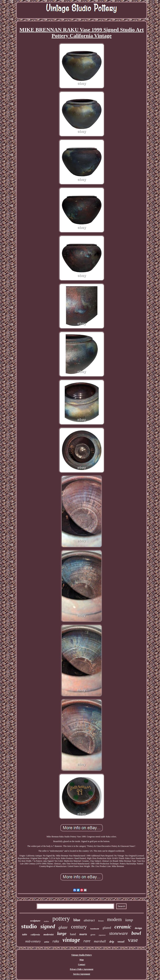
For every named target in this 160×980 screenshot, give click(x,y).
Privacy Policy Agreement (81, 969)
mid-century (33, 941)
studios (46, 921)
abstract (89, 920)
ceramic (123, 927)
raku (56, 941)
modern (114, 919)
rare (87, 941)
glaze (63, 927)
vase (133, 940)
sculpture (35, 921)
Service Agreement (81, 974)
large (62, 933)
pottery (61, 919)
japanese (102, 935)
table (25, 935)
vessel (121, 942)
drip (112, 942)
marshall (100, 941)
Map (82, 960)
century (79, 927)
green (93, 935)
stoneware (119, 933)
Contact (82, 964)
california (35, 935)
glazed (107, 928)
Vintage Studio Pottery (82, 955)
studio (29, 926)
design (138, 928)
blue (77, 920)
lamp (129, 920)
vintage (71, 940)
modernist (49, 935)
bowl (136, 933)
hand (73, 934)
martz (83, 934)
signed (48, 926)
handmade (95, 929)
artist (46, 942)
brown (101, 921)
